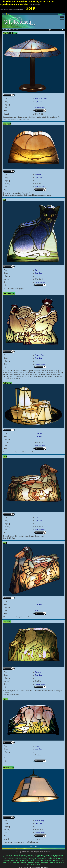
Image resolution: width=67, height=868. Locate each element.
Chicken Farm (40, 355)
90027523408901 (40, 684)
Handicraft (17, 855)
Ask (36, 110)
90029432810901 (40, 530)
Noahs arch (14, 861)
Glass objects (32, 859)
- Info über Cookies (35, 5)
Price (6, 111)
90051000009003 (40, 364)
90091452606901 (40, 758)
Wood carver (9, 855)
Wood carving (54, 862)
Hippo (37, 746)
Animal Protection (26, 857)
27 (64, 30)
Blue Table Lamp (41, 99)
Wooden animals (52, 859)
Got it (30, 8)
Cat (36, 270)
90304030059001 (40, 108)
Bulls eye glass (22, 862)
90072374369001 (40, 282)
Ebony (46, 861)
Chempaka (57, 861)
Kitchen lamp (39, 821)
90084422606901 (40, 187)
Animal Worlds (50, 855)
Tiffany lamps (42, 859)
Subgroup (7, 105)
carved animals (39, 855)
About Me (25, 852)
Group (6, 102)
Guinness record (24, 861)
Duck (37, 518)
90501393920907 (40, 445)
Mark (5, 95)
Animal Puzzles (38, 857)
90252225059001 (40, 833)
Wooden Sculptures (34, 862)
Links (31, 852)
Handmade (30, 855)
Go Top (19, 852)
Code (5, 107)
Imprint (37, 852)
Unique (23, 855)
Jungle (32, 861)
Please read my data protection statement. (11, 9)
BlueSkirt (38, 175)
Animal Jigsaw (49, 857)
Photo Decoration (36, 864)
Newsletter (6, 14)
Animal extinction (14, 857)
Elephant (38, 672)
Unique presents (9, 859)
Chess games (39, 861)
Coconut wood (12, 862)
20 (62, 30)
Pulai (51, 861)
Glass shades (45, 862)
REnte (37, 610)
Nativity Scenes (59, 857)
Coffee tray (39, 433)
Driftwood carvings (21, 859)
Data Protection (45, 852)
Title (5, 99)
